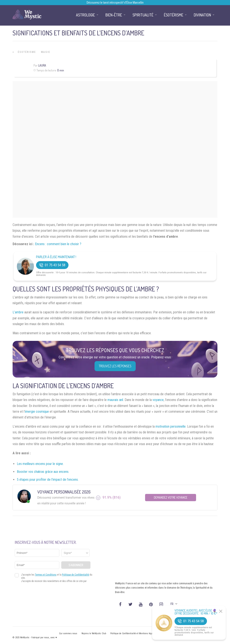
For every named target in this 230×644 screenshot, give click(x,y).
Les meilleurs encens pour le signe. (40, 464)
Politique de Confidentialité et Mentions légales (133, 633)
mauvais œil (115, 400)
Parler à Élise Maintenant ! (56, 257)
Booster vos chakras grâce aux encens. (43, 472)
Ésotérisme (27, 52)
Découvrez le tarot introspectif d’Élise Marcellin (115, 3)
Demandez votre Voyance (171, 497)
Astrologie (85, 15)
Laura (42, 65)
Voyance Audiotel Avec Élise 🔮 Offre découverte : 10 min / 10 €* (196, 612)
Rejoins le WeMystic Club (94, 633)
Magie (46, 52)
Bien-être (114, 15)
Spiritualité (143, 15)
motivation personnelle (171, 426)
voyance (158, 400)
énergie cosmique (37, 412)
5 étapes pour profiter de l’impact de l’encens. (48, 480)
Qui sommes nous (68, 633)
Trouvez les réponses (115, 366)
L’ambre (18, 312)
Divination (202, 15)
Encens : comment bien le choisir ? (58, 244)
